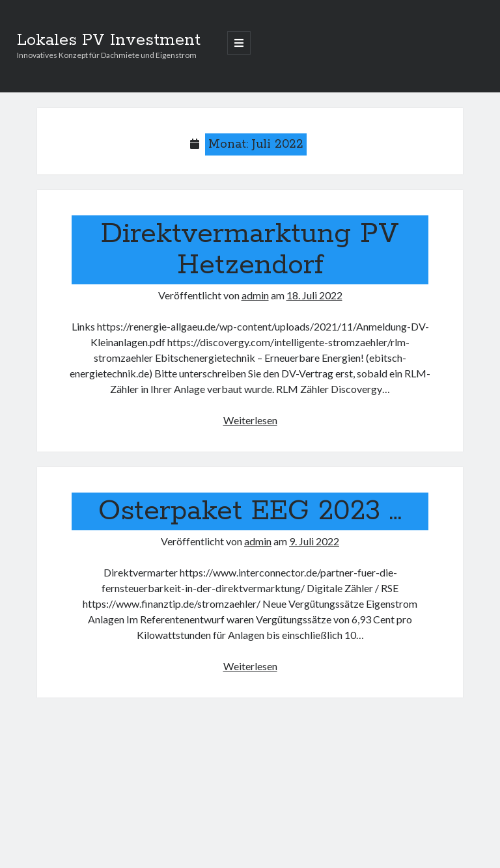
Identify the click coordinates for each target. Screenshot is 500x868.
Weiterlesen (250, 420)
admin (255, 295)
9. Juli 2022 (314, 541)
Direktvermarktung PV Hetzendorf (250, 250)
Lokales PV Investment (109, 40)
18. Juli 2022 (314, 295)
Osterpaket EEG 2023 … (250, 511)
